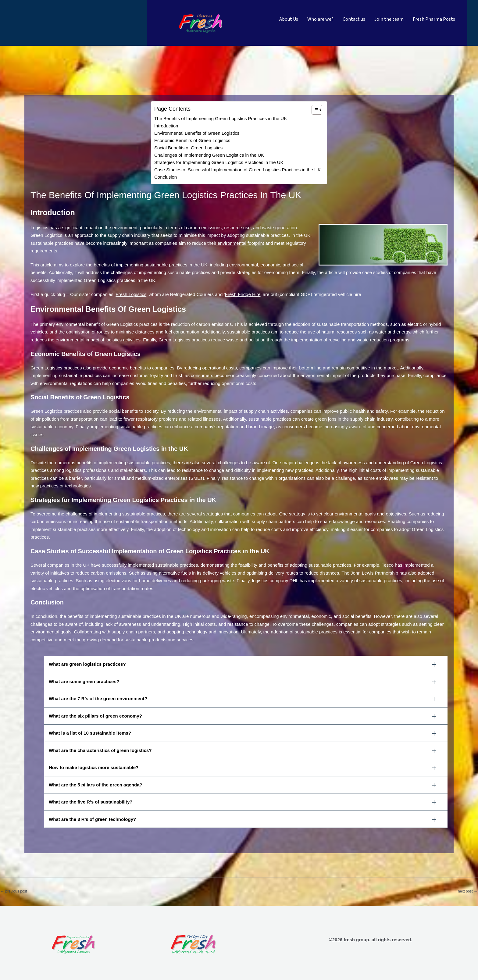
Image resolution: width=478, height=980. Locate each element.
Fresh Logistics (131, 294)
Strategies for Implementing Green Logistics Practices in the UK (219, 162)
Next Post (468, 891)
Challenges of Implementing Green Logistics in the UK (209, 155)
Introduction (166, 126)
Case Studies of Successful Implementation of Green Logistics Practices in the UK (237, 170)
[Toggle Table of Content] (314, 110)
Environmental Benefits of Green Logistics (197, 133)
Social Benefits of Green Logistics (188, 148)
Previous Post (14, 891)
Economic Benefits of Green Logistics (192, 140)
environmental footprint (240, 243)
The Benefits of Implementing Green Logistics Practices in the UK (221, 118)
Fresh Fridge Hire (243, 294)
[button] (246, 664)
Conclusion (166, 177)
